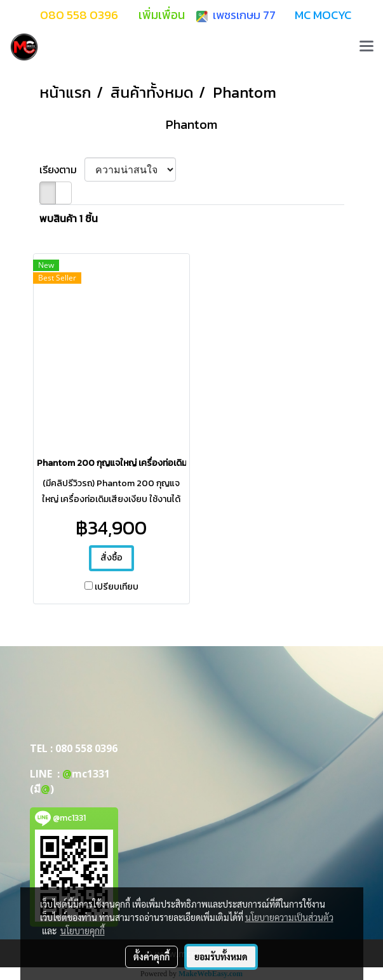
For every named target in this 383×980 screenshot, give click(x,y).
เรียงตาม (62, 169)
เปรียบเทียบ (117, 587)
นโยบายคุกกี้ (83, 930)
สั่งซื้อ (111, 558)
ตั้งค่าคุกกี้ (151, 957)
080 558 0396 (86, 748)
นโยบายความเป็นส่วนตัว (289, 917)
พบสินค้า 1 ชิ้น (69, 218)
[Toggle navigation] (366, 47)
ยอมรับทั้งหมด (221, 957)
